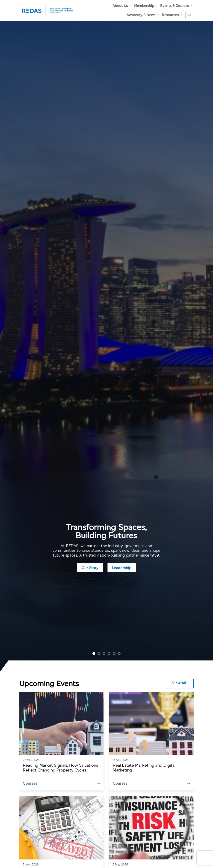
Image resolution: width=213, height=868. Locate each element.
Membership (146, 6)
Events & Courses (176, 6)
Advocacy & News (143, 15)
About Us (122, 6)
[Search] (189, 15)
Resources (172, 15)
